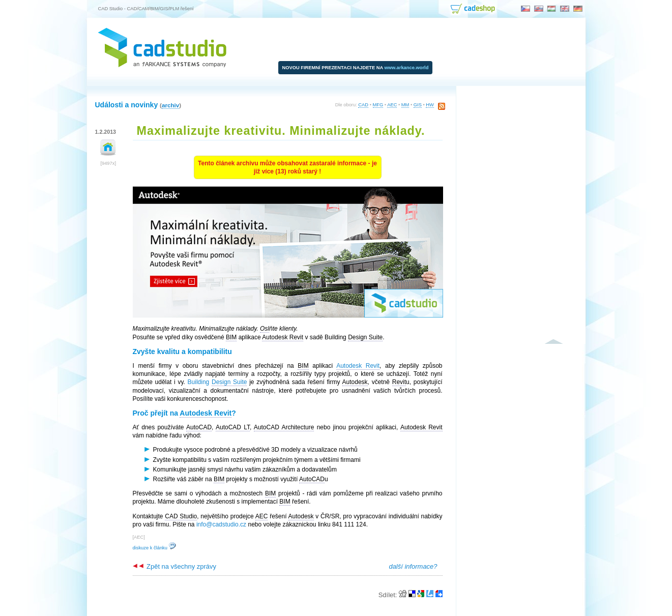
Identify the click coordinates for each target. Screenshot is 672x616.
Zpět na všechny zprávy (174, 566)
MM (405, 105)
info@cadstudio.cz (221, 524)
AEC (392, 105)
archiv (170, 105)
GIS (418, 105)
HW (430, 105)
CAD (363, 105)
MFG (378, 105)
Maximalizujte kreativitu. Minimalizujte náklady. (281, 131)
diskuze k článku (154, 548)
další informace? (413, 566)
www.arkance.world (407, 68)
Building (217, 382)
